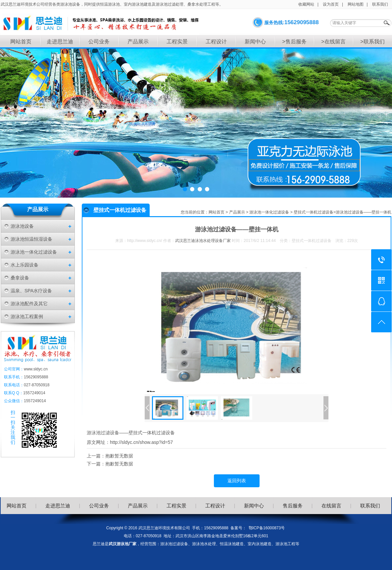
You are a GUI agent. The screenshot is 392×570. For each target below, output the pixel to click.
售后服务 (293, 506)
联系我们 (380, 4)
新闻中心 (255, 42)
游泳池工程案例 (27, 316)
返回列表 (237, 481)
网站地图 (356, 4)
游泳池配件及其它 (29, 304)
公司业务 (99, 42)
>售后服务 (294, 42)
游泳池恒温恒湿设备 (31, 239)
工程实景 (177, 42)
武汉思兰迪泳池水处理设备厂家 (203, 241)
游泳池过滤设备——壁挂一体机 (364, 212)
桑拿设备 (20, 278)
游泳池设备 (22, 226)
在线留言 (331, 506)
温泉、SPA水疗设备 (31, 291)
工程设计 (216, 42)
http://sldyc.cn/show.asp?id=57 (141, 442)
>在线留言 (333, 42)
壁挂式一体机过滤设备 (314, 212)
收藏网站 (306, 4)
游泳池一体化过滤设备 (34, 252)
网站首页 (21, 42)
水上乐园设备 (24, 265)
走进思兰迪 (60, 42)
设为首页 (331, 4)
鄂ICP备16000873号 (267, 528)
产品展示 (138, 42)
